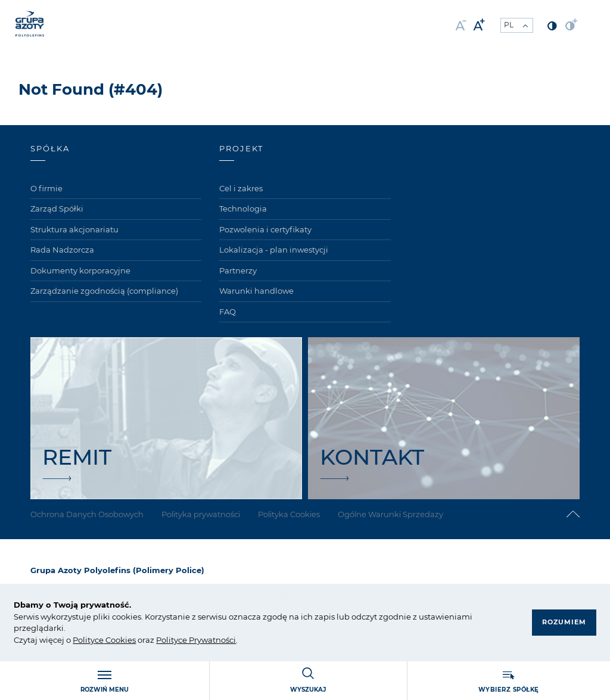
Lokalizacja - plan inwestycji (274, 250)
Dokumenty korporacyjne (80, 270)
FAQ (228, 312)
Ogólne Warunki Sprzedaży (390, 514)
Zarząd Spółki (57, 209)
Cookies (120, 640)
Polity (84, 640)
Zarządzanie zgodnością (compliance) (104, 291)
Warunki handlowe (256, 291)
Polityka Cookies (289, 514)
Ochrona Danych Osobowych (87, 514)
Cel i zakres (241, 188)
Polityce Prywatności (196, 640)
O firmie (46, 188)
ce (99, 640)
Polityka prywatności (201, 514)
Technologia (243, 209)
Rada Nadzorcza (62, 250)
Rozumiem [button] (564, 622)
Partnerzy (238, 270)
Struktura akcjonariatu (74, 229)
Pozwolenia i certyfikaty (265, 229)
